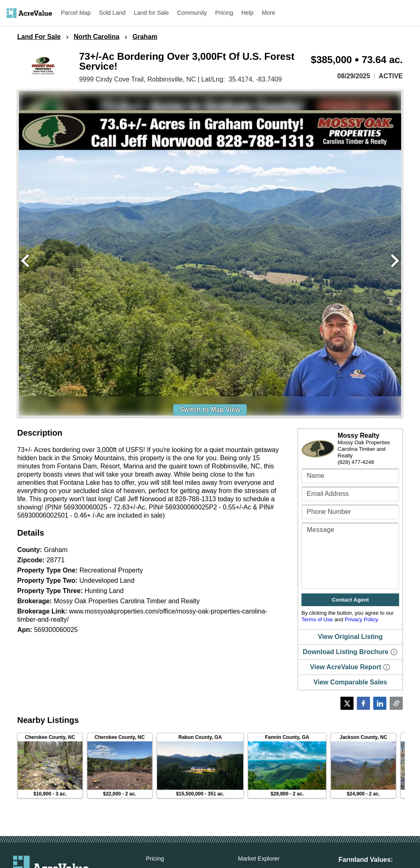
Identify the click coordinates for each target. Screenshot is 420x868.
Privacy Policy (361, 619)
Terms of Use (317, 619)
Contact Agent (350, 600)
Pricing (224, 13)
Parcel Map (76, 13)
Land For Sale (39, 37)
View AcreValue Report (346, 667)
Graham (145, 37)
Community (192, 13)
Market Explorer (259, 859)
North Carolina (97, 37)
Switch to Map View (210, 410)
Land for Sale (151, 13)
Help (248, 13)
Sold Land (112, 13)
